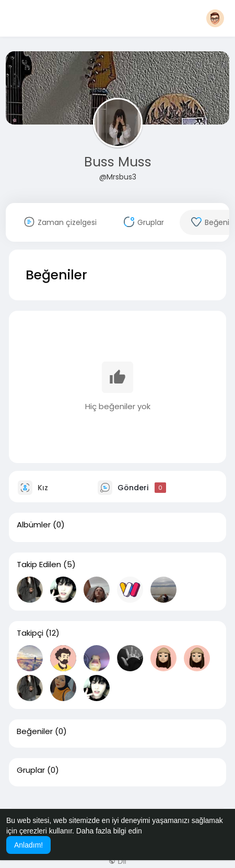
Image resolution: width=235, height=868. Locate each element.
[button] (215, 18)
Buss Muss (118, 162)
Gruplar (31, 770)
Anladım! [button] (28, 845)
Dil (117, 861)
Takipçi (30, 633)
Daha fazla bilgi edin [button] (109, 831)
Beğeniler (35, 731)
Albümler (34, 525)
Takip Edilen (39, 565)
